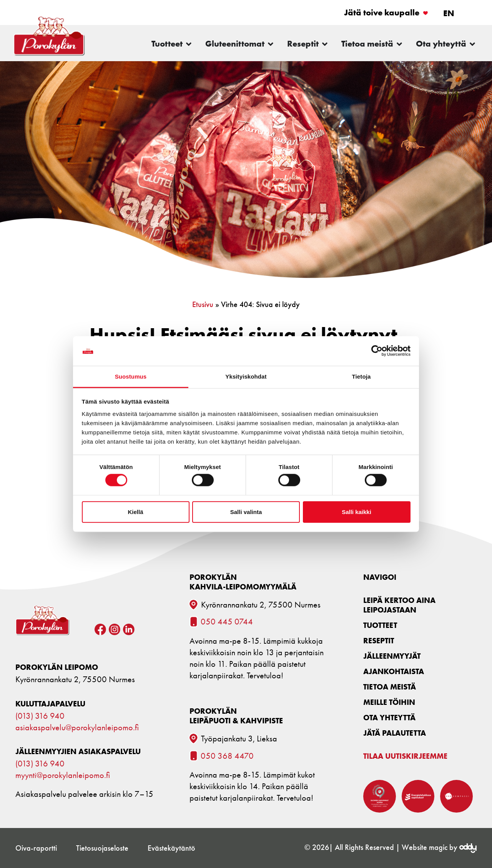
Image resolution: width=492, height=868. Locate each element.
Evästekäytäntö (171, 848)
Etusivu (203, 304)
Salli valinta (246, 512)
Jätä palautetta (395, 733)
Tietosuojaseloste (102, 848)
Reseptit (379, 640)
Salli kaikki (357, 512)
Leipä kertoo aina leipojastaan (399, 605)
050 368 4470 (227, 756)
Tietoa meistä (390, 687)
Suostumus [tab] (131, 376)
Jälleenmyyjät (392, 656)
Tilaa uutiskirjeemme (405, 756)
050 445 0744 (227, 622)
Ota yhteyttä (389, 717)
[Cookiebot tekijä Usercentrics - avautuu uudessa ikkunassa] (377, 351)
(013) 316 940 (40, 716)
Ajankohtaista (394, 671)
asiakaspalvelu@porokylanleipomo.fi (77, 728)
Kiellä (135, 512)
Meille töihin (389, 702)
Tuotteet (380, 625)
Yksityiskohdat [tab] (246, 376)
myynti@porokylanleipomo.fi (63, 775)
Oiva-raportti (36, 848)
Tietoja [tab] (362, 376)
